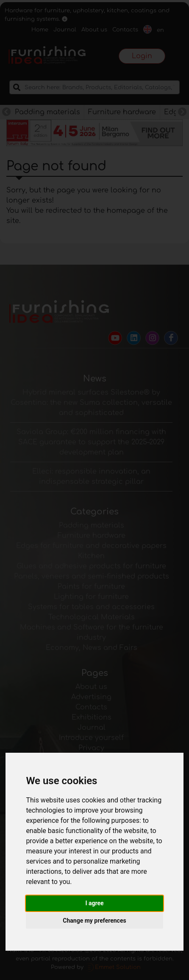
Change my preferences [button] (94, 921)
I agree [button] (94, 903)
